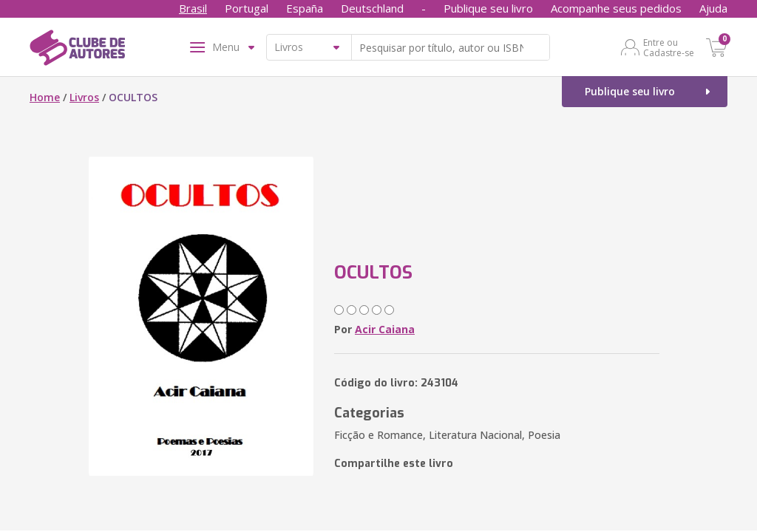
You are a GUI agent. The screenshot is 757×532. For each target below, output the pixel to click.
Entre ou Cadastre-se (669, 47)
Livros (84, 97)
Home (45, 97)
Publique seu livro (488, 8)
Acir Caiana (385, 329)
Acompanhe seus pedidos (616, 8)
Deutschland (372, 8)
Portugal (247, 8)
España (305, 8)
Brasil (193, 8)
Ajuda (713, 8)
